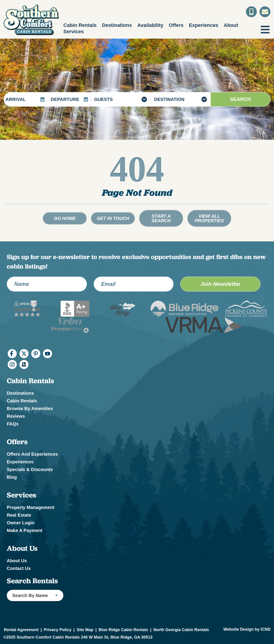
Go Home (65, 218)
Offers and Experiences (32, 454)
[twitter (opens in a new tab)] (24, 354)
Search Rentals (32, 581)
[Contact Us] (265, 12)
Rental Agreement (21, 630)
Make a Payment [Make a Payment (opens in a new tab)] (25, 530)
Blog (12, 477)
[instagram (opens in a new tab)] (12, 364)
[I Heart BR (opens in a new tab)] (24, 364)
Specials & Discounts (30, 469)
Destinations (117, 25)
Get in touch (113, 218)
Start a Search (161, 218)
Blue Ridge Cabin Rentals (123, 630)
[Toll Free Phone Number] (251, 12)
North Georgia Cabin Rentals (181, 630)
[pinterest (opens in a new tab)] (36, 354)
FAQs (13, 424)
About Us (17, 561)
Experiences (204, 25)
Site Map (85, 630)
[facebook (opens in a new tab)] (12, 354)
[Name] (47, 284)
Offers (176, 25)
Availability (150, 25)
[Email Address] (134, 284)
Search (240, 99)
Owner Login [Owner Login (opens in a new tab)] (21, 523)
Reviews (16, 416)
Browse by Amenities (30, 408)
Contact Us (19, 568)
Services (74, 31)
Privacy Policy (57, 630)
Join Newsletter (220, 284)
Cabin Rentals (80, 25)
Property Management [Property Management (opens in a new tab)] (31, 507)
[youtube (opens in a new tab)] (48, 354)
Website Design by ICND (247, 629)
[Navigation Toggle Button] (265, 30)
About (231, 25)
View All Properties (209, 218)
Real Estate (19, 515)
